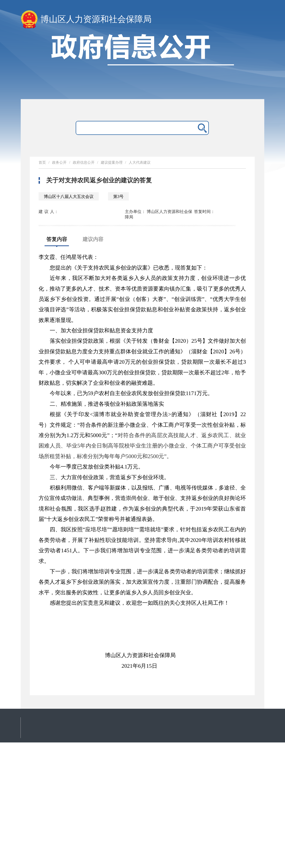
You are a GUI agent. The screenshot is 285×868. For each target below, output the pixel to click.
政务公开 (59, 163)
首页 (42, 163)
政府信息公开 (84, 163)
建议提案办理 (112, 163)
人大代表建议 (140, 163)
